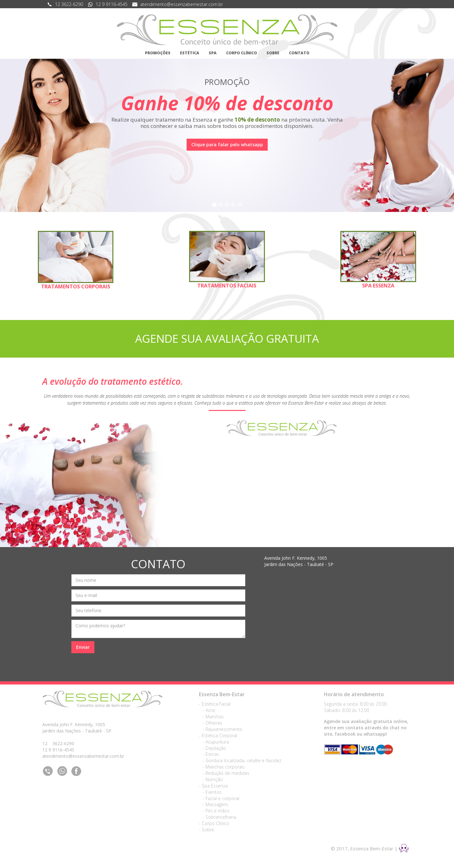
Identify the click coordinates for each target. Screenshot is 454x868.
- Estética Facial (215, 704)
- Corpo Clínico (214, 823)
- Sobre (206, 830)
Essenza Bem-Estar (222, 694)
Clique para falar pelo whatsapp (227, 145)
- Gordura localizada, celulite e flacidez (240, 760)
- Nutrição (211, 779)
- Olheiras (211, 723)
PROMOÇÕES (158, 53)
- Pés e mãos (214, 811)
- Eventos (210, 792)
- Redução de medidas (224, 773)
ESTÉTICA (190, 53)
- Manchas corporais (222, 767)
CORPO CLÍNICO (242, 53)
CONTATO (299, 53)
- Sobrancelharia (218, 817)
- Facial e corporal (219, 798)
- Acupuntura (214, 742)
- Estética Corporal (218, 735)
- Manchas (211, 717)
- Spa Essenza (213, 786)
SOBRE (273, 53)
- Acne (207, 710)
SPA (213, 53)
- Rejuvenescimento (221, 729)
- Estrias (209, 754)
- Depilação (212, 748)
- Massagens (214, 804)
